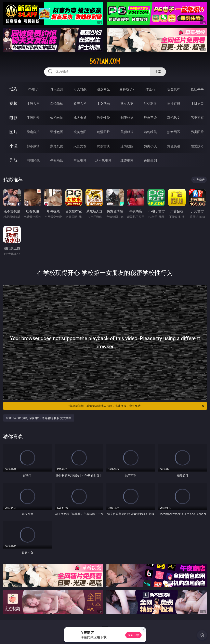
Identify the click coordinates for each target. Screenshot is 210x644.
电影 (13, 118)
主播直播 (174, 103)
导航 (13, 160)
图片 (13, 132)
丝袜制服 (150, 103)
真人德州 (57, 89)
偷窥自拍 (33, 132)
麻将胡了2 (127, 89)
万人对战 (80, 89)
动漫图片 (103, 132)
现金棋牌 (174, 89)
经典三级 (150, 118)
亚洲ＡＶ (33, 103)
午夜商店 (57, 160)
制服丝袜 (127, 118)
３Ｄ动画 (103, 103)
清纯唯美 (150, 132)
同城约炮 (33, 160)
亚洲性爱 (33, 118)
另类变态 (197, 118)
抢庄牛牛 (197, 89)
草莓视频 (80, 160)
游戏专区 (103, 89)
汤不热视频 (103, 160)
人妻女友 (80, 146)
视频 (13, 103)
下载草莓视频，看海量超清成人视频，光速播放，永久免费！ (136, 406)
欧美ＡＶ (80, 103)
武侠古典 (103, 146)
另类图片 (197, 132)
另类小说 (150, 146)
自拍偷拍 (57, 103)
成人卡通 (80, 118)
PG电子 (33, 89)
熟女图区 (174, 132)
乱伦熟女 (174, 118)
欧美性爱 (103, 118)
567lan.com (105, 61)
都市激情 (33, 146)
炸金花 (150, 89)
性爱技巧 (197, 146)
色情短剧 (150, 160)
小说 (13, 146)
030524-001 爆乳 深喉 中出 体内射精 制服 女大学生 (39, 418)
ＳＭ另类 (197, 103)
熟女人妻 (127, 103)
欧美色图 (80, 132)
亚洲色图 (57, 132)
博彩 (13, 89)
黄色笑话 (174, 146)
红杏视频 (127, 160)
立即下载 (133, 635)
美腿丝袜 (127, 132)
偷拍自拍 (57, 118)
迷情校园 (127, 146)
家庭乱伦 (57, 146)
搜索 (158, 72)
